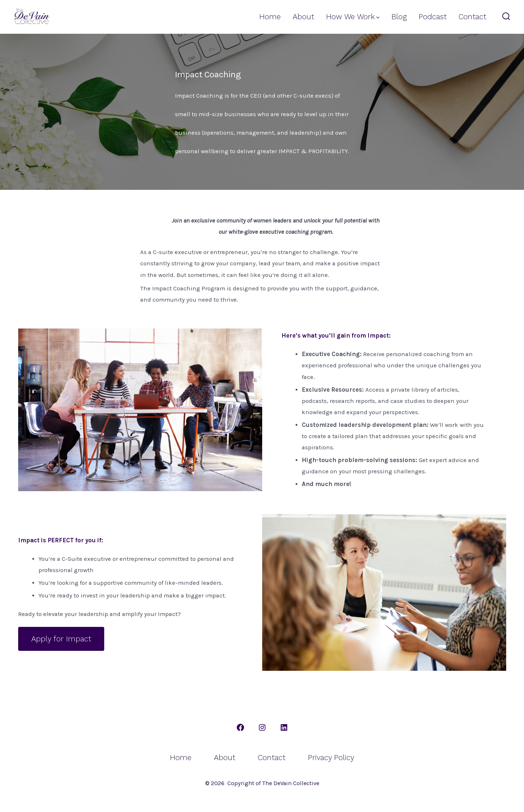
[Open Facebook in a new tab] (240, 727)
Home (270, 17)
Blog (399, 17)
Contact (472, 17)
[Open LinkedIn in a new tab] (284, 727)
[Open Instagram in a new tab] (262, 727)
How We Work (353, 17)
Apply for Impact (61, 639)
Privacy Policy (331, 758)
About (303, 17)
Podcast (433, 17)
